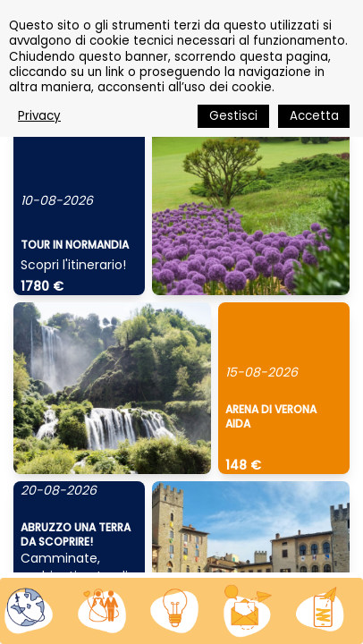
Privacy (39, 116)
